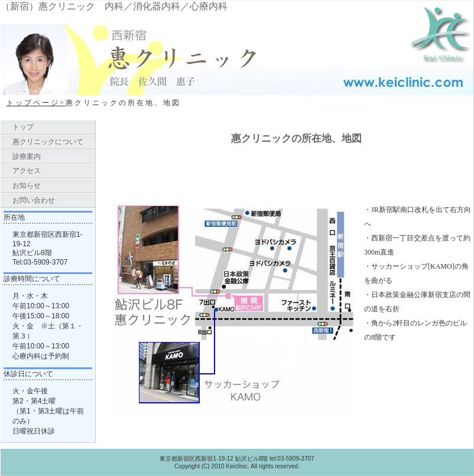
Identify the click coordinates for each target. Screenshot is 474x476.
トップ (23, 127)
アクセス (27, 171)
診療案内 (27, 157)
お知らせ (27, 185)
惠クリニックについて (48, 142)
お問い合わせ (34, 200)
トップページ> (36, 103)
